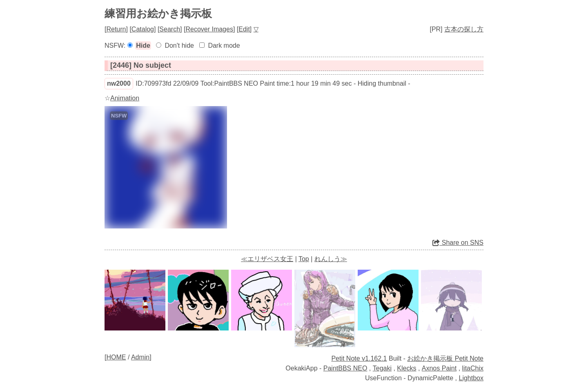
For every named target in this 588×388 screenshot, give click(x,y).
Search (170, 29)
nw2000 (119, 83)
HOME (116, 357)
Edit (244, 29)
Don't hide (179, 45)
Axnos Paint (439, 368)
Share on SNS (458, 243)
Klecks (406, 368)
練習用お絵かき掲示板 (158, 13)
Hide (143, 45)
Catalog (143, 29)
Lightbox (471, 378)
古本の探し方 (464, 29)
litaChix (473, 368)
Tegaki (382, 368)
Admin (140, 357)
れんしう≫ (331, 259)
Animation (125, 98)
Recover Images (209, 29)
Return (116, 29)
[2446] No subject (141, 65)
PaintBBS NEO (345, 368)
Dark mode (224, 45)
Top (304, 259)
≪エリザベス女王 (267, 259)
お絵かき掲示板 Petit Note (445, 358)
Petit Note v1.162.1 (359, 358)
